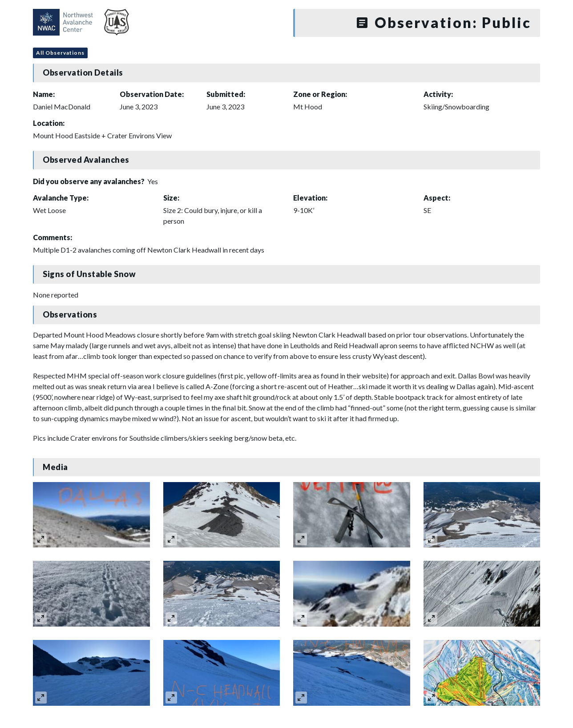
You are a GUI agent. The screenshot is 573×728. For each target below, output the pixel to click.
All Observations (60, 53)
